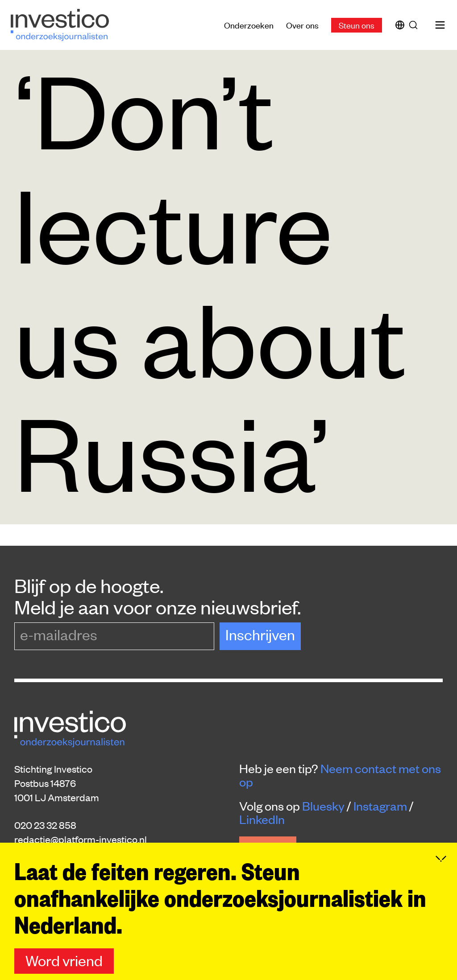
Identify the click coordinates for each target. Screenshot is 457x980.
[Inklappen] (441, 876)
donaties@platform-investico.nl (81, 853)
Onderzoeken (249, 25)
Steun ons (357, 25)
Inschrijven (260, 634)
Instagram (380, 806)
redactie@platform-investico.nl (81, 839)
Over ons (302, 25)
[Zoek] (415, 25)
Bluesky (323, 806)
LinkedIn (262, 819)
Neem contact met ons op (340, 775)
